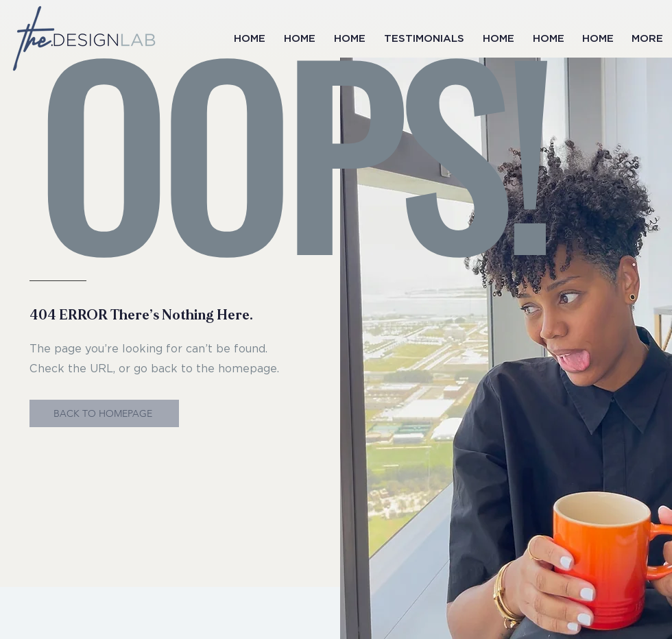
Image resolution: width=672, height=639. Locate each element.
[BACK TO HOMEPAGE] (104, 413)
